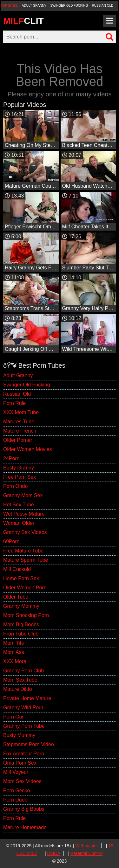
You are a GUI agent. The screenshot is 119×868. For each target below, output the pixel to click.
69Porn (11, 542)
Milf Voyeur (16, 772)
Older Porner (18, 440)
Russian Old (103, 6)
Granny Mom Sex (23, 495)
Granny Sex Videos (25, 532)
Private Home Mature (27, 698)
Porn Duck (15, 800)
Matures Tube (19, 422)
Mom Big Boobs (21, 625)
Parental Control (86, 853)
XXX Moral (15, 661)
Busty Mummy (19, 735)
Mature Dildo (18, 689)
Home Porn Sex (21, 578)
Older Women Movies (28, 449)
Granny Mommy (21, 606)
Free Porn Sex (20, 477)
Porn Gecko (17, 791)
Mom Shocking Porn (26, 615)
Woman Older (19, 523)
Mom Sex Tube (20, 680)
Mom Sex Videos (22, 781)
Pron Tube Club (21, 634)
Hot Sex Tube (19, 505)
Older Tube (16, 597)
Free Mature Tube (23, 551)
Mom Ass (14, 652)
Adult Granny (34, 6)
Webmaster (87, 846)
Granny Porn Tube (24, 726)
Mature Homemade (25, 827)
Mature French (20, 431)
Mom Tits (13, 643)
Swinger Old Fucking (69, 6)
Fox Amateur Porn (24, 754)
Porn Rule (14, 403)
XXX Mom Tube (21, 412)
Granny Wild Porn (23, 708)
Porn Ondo (15, 486)
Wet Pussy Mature (24, 514)
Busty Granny (19, 468)
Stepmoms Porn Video (29, 744)
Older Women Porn (25, 588)
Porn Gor (13, 717)
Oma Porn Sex (20, 763)
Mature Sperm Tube (26, 560)
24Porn (11, 458)
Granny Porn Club (23, 671)
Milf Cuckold (17, 569)
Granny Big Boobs (24, 809)
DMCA (54, 853)
